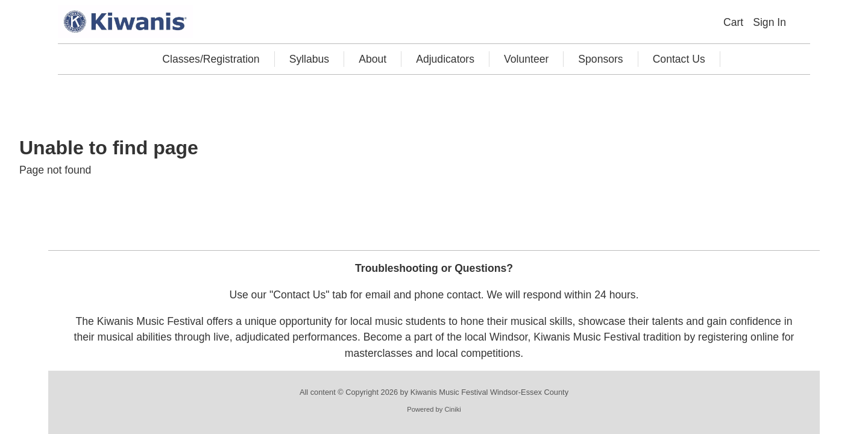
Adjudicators (445, 59)
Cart (733, 22)
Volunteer (526, 59)
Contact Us (679, 59)
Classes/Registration (211, 59)
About (373, 59)
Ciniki (452, 409)
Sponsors (600, 59)
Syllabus (310, 59)
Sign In (769, 22)
